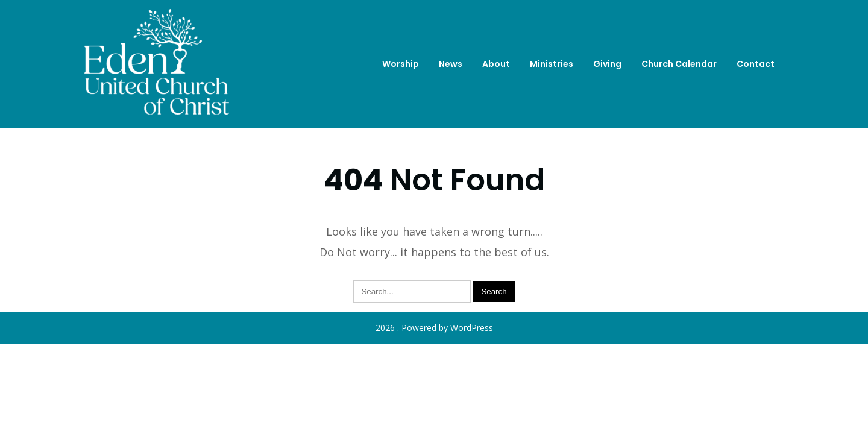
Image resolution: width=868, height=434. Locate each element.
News (451, 64)
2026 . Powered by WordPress (434, 328)
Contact (756, 64)
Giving (607, 64)
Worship (401, 64)
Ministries (552, 64)
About (496, 64)
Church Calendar (679, 64)
